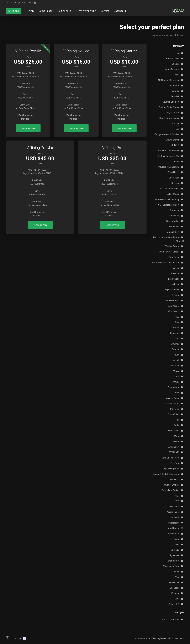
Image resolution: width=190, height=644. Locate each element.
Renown (177, 268)
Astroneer (176, 86)
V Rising (177, 295)
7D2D (179, 317)
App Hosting (175, 528)
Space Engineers (173, 469)
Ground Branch (174, 140)
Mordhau (177, 366)
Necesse (177, 183)
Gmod (178, 393)
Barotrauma (175, 387)
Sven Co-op (176, 257)
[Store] (30, 11)
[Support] (64, 11)
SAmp (178, 436)
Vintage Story (175, 232)
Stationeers (176, 216)
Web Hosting (175, 523)
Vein (179, 577)
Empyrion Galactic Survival (169, 134)
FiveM (178, 53)
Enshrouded (176, 279)
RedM (178, 425)
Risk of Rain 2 (175, 431)
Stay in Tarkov (175, 221)
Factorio (177, 349)
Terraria (177, 328)
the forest (176, 409)
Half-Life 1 (176, 145)
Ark (180, 376)
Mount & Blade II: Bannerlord (168, 474)
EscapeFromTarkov (172, 490)
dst (180, 420)
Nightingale (176, 555)
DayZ (179, 496)
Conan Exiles (175, 414)
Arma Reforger (174, 69)
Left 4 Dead (176, 178)
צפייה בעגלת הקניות (172, 620)
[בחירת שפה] (20, 638)
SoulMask (177, 517)
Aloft (179, 75)
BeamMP (177, 96)
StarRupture (175, 561)
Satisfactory (175, 447)
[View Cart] (26, 3)
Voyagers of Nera (173, 566)
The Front (177, 463)
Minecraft (177, 333)
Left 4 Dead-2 (175, 311)
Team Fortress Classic (171, 252)
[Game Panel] (45, 11)
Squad (178, 355)
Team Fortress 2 (174, 301)
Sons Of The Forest (172, 458)
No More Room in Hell (171, 189)
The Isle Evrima (174, 246)
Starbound (176, 210)
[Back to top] (7, 638)
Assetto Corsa (175, 398)
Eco (179, 129)
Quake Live (176, 582)
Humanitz (177, 479)
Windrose (177, 593)
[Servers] (105, 11)
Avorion (178, 91)
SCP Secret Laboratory (171, 205)
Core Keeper (175, 306)
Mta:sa (178, 371)
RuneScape (176, 588)
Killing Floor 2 (175, 172)
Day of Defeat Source (171, 118)
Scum (178, 539)
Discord (178, 441)
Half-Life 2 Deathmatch (170, 151)
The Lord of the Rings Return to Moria (168, 239)
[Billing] (86, 11)
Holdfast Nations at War (170, 156)
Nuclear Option (174, 194)
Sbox (179, 599)
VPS (179, 501)
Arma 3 (178, 382)
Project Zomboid (173, 290)
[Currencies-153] (10, 3)
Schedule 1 (176, 604)
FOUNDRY (177, 507)
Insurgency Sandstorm (171, 167)
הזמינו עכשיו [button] (124, 128)
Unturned (177, 344)
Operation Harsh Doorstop (169, 199)
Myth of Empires (173, 485)
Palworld (177, 273)
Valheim (177, 284)
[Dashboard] (120, 11)
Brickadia (177, 550)
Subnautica (176, 227)
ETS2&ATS (176, 452)
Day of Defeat (175, 113)
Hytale (178, 572)
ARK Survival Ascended (170, 80)
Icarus (178, 161)
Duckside (177, 124)
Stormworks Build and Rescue (167, 263)
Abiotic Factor (175, 512)
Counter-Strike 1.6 (173, 102)
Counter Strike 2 (174, 404)
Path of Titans (175, 58)
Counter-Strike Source (171, 107)
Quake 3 (177, 64)
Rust (179, 322)
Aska (179, 545)
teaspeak (177, 360)
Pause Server (175, 534)
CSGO (178, 338)
